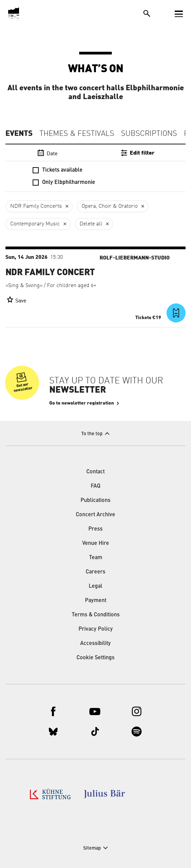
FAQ (95, 486)
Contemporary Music (35, 224)
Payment (96, 601)
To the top (92, 434)
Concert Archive (95, 515)
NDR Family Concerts (36, 206)
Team (96, 558)
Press (95, 529)
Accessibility (95, 644)
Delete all (91, 224)
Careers (95, 572)
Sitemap (92, 848)
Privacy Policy (96, 629)
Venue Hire (96, 543)
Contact (95, 472)
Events (19, 133)
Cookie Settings (95, 658)
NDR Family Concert (50, 272)
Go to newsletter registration (82, 403)
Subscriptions (149, 134)
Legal (95, 586)
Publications (95, 501)
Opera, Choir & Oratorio (110, 206)
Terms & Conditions (96, 615)
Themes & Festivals (77, 134)
